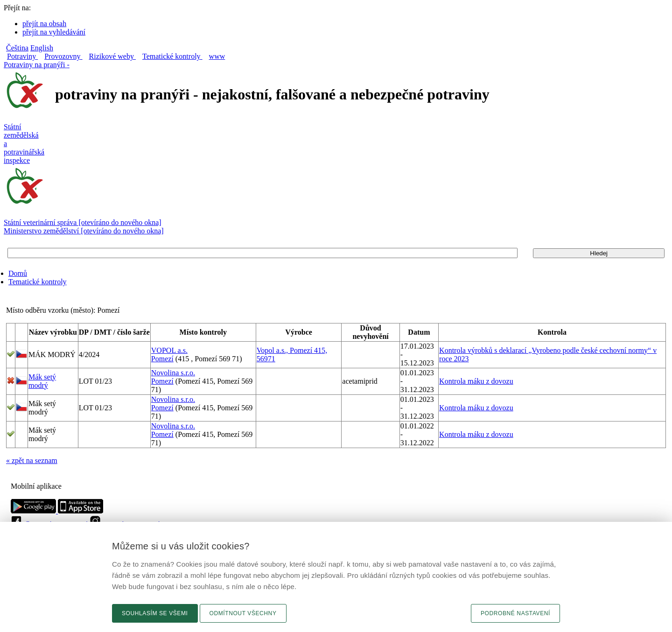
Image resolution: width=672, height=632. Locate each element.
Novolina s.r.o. (173, 373)
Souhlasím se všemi (155, 613)
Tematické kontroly (38, 282)
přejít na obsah (44, 24)
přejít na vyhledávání (54, 32)
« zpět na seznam (32, 460)
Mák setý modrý (42, 381)
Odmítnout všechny (243, 613)
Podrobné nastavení (515, 613)
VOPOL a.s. (169, 350)
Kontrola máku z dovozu (476, 381)
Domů (18, 273)
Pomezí (162, 359)
